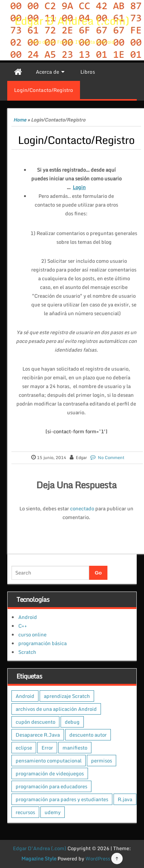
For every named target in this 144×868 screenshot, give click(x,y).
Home (20, 120)
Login (79, 187)
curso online (32, 634)
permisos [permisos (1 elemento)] (102, 761)
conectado (82, 508)
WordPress (98, 859)
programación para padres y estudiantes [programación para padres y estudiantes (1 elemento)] (62, 799)
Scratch (27, 652)
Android (28, 617)
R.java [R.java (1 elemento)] (125, 799)
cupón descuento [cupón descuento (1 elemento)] (35, 722)
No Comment (111, 458)
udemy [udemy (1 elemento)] (53, 812)
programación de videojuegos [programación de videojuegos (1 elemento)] (50, 773)
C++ (23, 626)
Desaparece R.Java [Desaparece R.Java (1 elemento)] (38, 735)
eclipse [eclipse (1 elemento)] (24, 748)
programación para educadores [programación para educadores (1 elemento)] (51, 786)
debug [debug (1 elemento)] (72, 722)
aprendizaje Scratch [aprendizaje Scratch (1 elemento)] (67, 696)
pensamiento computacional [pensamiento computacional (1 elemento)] (49, 761)
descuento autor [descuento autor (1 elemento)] (88, 735)
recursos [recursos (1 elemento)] (25, 812)
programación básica (42, 643)
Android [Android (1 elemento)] (25, 696)
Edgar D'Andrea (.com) (72, 21)
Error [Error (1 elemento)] (47, 748)
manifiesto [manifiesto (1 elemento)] (75, 748)
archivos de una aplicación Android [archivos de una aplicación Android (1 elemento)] (56, 709)
